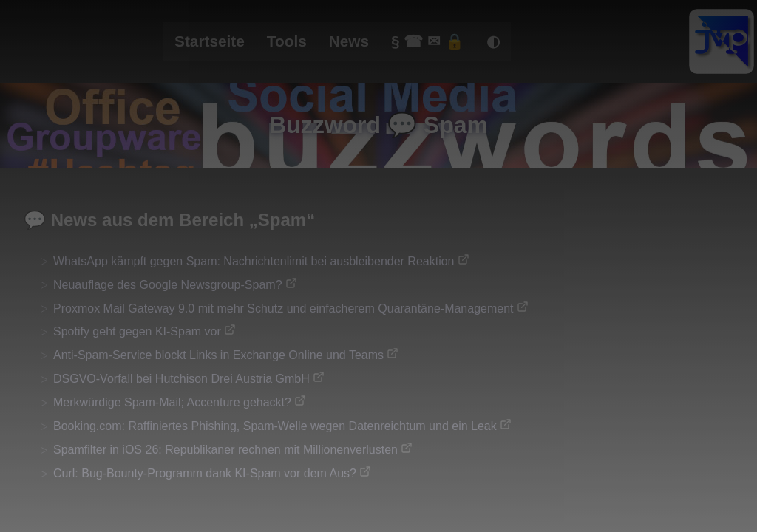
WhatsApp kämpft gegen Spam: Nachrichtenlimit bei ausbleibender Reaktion (254, 261)
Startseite (210, 41)
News (349, 41)
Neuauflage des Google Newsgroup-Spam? (168, 285)
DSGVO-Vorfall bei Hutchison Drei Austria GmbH (181, 379)
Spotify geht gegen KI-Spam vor (137, 331)
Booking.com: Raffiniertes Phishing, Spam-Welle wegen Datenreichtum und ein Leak (275, 426)
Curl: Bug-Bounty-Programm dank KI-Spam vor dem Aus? (205, 473)
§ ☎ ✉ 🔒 (428, 41)
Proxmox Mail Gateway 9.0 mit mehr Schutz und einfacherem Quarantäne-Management (284, 308)
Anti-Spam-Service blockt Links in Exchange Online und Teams (218, 355)
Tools (287, 41)
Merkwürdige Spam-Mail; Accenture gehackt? (172, 402)
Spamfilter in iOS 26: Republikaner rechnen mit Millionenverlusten (225, 450)
